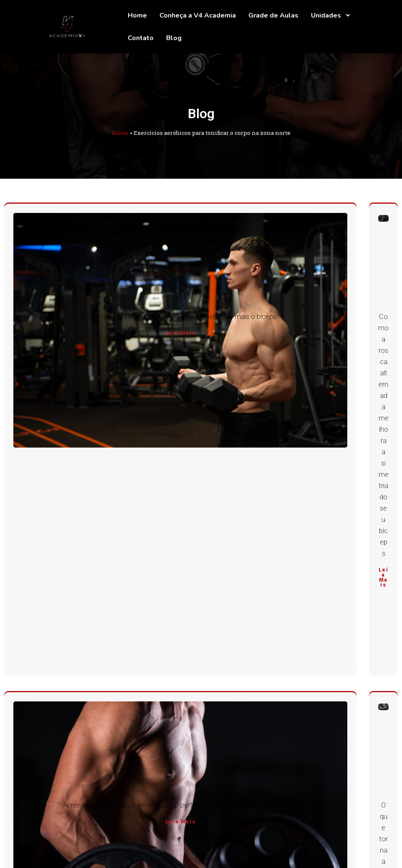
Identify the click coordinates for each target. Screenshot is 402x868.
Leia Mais (180, 333)
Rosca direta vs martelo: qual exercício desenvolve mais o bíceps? (180, 317)
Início (120, 133)
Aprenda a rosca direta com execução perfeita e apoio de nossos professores (181, 805)
